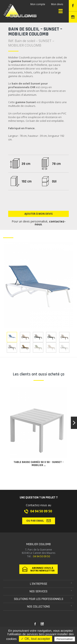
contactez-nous (50, 223)
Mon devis (57, 4)
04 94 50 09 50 (41, 511)
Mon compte (38, 4)
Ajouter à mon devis (38, 214)
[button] (74, 423)
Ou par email (38, 521)
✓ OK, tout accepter (36, 639)
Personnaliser (65, 639)
